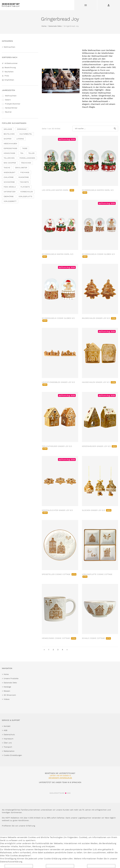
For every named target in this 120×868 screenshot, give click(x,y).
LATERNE (20, 139)
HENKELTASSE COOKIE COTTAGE (59, 638)
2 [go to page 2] (53, 650)
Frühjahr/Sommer (13, 104)
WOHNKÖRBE (9, 182)
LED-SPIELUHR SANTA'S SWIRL (58, 190)
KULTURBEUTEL (26, 134)
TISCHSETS (24, 182)
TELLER (31, 153)
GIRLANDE (8, 129)
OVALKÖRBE (9, 177)
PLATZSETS (25, 187)
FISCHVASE (25, 172)
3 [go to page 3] (58, 650)
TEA (22, 153)
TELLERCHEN (9, 158)
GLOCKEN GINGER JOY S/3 (97, 510)
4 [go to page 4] (62, 650)
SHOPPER (8, 139)
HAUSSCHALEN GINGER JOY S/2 (99, 382)
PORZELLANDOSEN (27, 158)
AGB (5, 730)
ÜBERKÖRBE (9, 196)
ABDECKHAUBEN (10, 144)
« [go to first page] (44, 650)
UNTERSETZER (10, 192)
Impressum (8, 739)
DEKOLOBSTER (21, 168)
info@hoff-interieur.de (60, 778)
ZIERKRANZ (22, 129)
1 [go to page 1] (49, 650)
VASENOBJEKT (10, 172)
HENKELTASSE (9, 153)
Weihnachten (9, 47)
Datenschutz (9, 734)
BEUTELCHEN (9, 134)
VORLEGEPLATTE (25, 196)
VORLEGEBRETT (10, 201)
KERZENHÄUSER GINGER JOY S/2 (99, 446)
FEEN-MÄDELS (10, 187)
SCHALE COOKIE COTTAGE (96, 638)
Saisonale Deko (55, 26)
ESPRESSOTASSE (10, 148)
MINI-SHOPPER (10, 163)
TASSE (25, 148)
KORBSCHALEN (27, 192)
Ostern (8, 100)
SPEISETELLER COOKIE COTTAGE (59, 574)
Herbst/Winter (11, 108)
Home (44, 26)
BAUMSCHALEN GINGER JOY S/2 (99, 318)
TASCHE (7, 168)
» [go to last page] (67, 650)
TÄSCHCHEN (26, 163)
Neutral (8, 112)
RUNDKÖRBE (24, 177)
